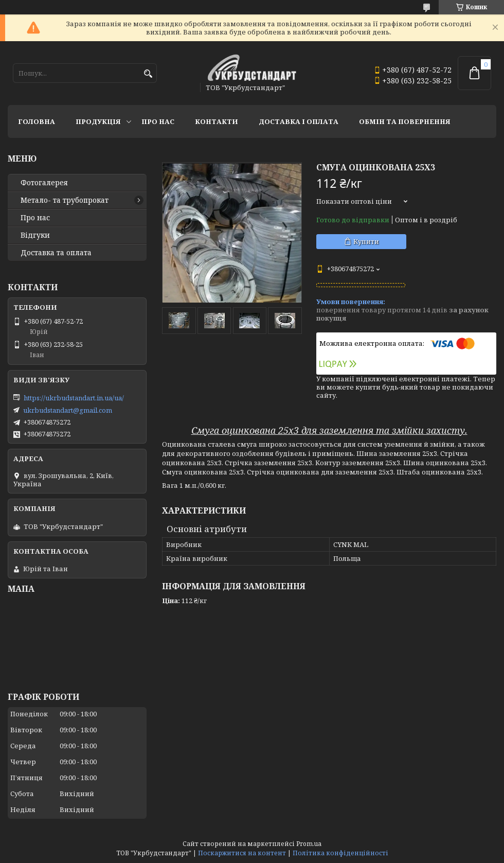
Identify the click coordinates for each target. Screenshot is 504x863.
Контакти (217, 121)
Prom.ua (309, 844)
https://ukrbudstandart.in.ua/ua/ (74, 398)
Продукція (98, 121)
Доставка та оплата (56, 253)
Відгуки (35, 235)
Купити (366, 241)
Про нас (158, 121)
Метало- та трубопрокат (65, 200)
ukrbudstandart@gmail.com (68, 410)
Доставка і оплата (299, 121)
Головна (37, 121)
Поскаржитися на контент (242, 853)
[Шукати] (148, 74)
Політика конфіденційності (340, 853)
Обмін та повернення (405, 121)
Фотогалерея (44, 183)
